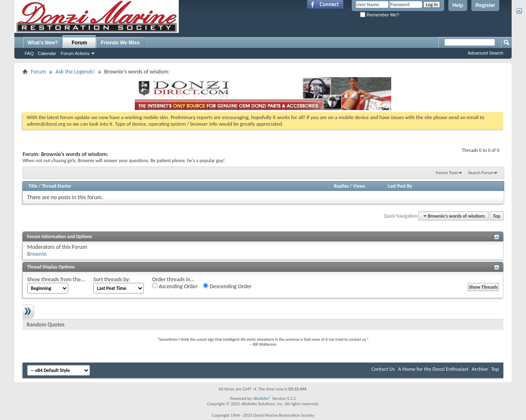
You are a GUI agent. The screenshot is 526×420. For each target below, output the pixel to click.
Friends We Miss (120, 43)
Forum (80, 43)
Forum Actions (75, 53)
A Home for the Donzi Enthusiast (433, 369)
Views (359, 186)
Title (33, 186)
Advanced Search (486, 53)
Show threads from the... (56, 279)
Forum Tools (447, 173)
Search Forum (481, 173)
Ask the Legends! (75, 72)
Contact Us (383, 369)
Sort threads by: (112, 279)
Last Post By (400, 186)
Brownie (37, 254)
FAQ (29, 53)
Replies (341, 186)
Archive (480, 369)
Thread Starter (57, 186)
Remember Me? (380, 15)
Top (497, 216)
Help (458, 5)
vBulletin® (262, 398)
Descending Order (227, 286)
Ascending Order (175, 286)
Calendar (47, 53)
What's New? (43, 43)
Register (485, 5)
